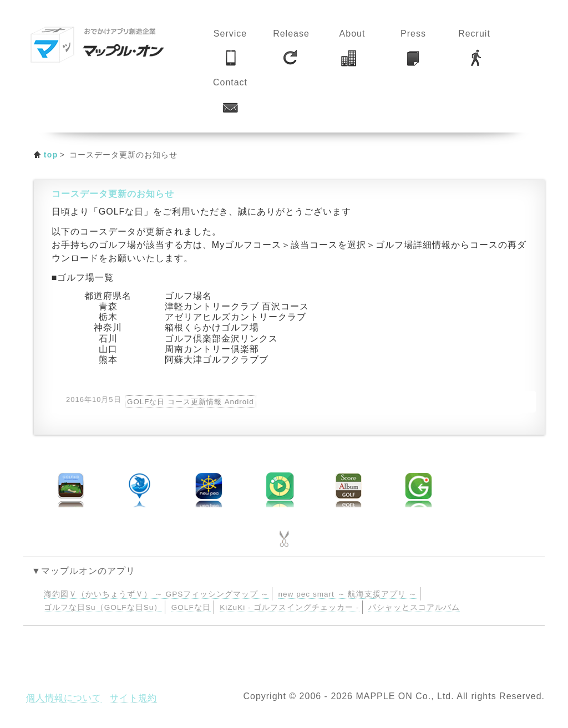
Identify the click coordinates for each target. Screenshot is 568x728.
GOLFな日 (191, 607)
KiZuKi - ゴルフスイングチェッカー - (289, 607)
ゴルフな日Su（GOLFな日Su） (103, 607)
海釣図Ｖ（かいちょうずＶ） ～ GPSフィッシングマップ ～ (156, 594)
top (51, 155)
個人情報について (64, 698)
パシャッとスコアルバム (414, 607)
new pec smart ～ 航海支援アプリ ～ (348, 594)
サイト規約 (133, 698)
